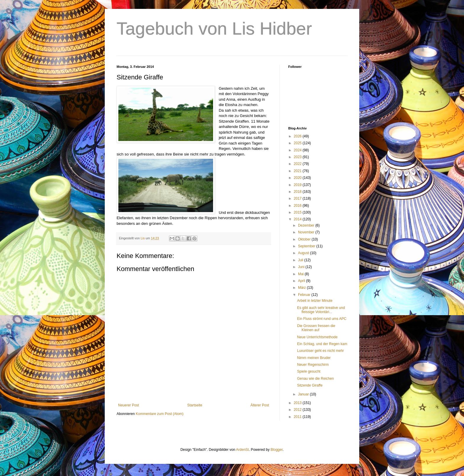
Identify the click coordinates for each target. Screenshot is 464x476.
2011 (298, 417)
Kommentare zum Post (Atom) (160, 414)
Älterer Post (260, 405)
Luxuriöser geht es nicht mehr (320, 351)
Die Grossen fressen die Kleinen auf (316, 328)
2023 (298, 157)
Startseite (195, 405)
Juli (301, 260)
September (307, 246)
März (302, 288)
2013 (298, 403)
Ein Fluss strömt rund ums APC (322, 319)
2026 (298, 136)
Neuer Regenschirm (313, 365)
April (302, 281)
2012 (298, 410)
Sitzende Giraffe (310, 385)
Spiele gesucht (309, 371)
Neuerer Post (129, 405)
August (304, 253)
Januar (304, 394)
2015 (298, 212)
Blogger (277, 450)
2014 (298, 219)
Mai (301, 274)
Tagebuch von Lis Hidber (214, 29)
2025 (298, 143)
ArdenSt (243, 450)
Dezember (307, 225)
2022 (298, 164)
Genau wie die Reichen (315, 379)
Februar (305, 295)
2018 (298, 192)
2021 (298, 171)
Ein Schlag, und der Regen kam (322, 344)
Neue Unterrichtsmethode (317, 337)
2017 (298, 198)
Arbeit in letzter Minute (315, 301)
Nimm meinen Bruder (314, 358)
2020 (298, 178)
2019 (298, 185)
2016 (298, 206)
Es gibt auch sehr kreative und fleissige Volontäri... (321, 310)
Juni (302, 267)
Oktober (305, 239)
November (307, 232)
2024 (298, 150)
